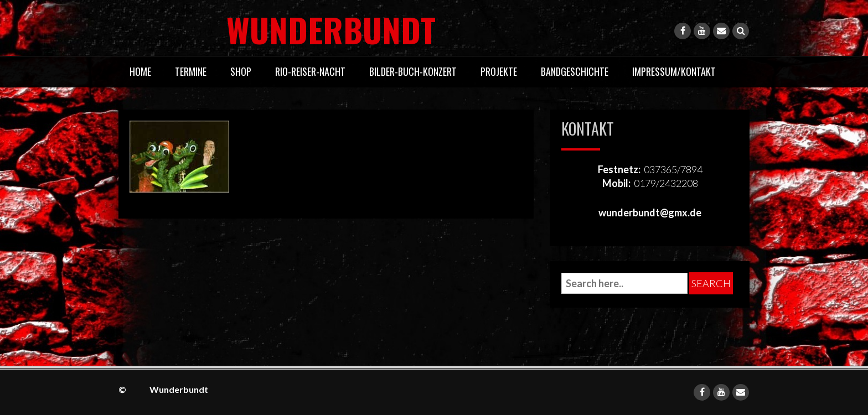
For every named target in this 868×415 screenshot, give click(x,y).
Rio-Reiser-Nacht (310, 71)
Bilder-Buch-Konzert (413, 71)
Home (140, 71)
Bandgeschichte (575, 71)
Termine (191, 71)
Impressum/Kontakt (674, 71)
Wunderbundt (277, 29)
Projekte (499, 71)
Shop (241, 71)
